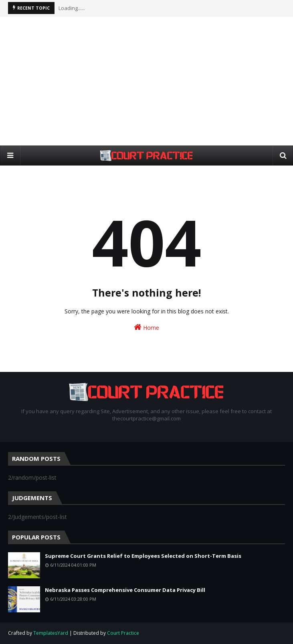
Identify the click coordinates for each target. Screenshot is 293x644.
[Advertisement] (151, 81)
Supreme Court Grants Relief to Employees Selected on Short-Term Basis (143, 556)
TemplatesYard (51, 633)
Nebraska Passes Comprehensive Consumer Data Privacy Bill (125, 590)
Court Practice (123, 633)
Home (146, 327)
